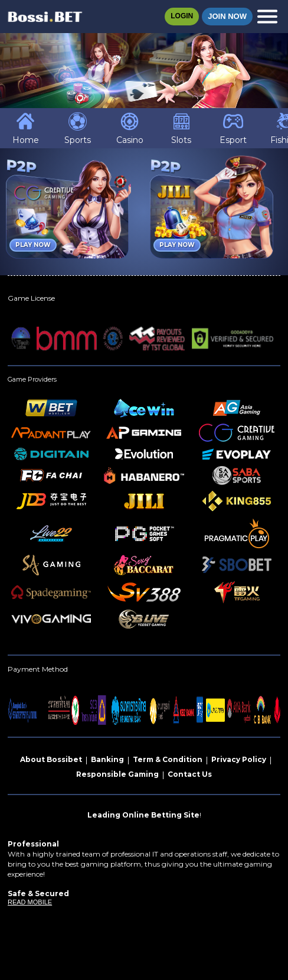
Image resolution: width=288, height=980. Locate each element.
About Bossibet (51, 759)
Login (182, 16)
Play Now (33, 245)
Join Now (227, 16)
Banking (107, 759)
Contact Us (190, 774)
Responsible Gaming (117, 774)
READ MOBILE (30, 902)
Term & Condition (168, 759)
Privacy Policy (239, 759)
